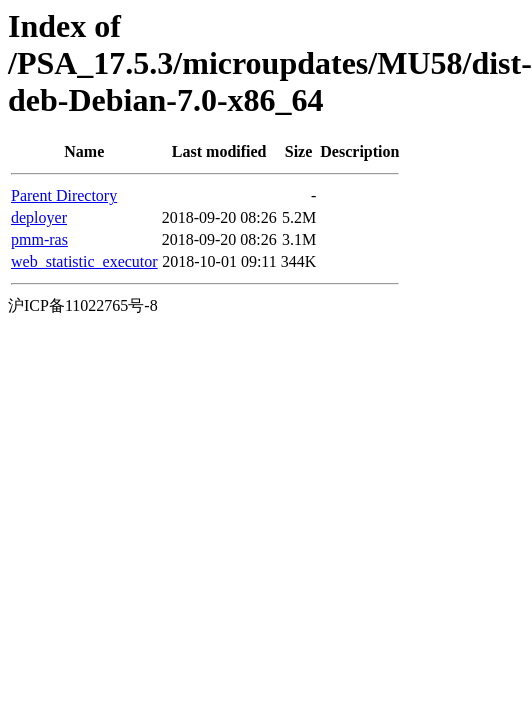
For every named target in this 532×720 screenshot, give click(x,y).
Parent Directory (64, 195)
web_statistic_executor (84, 261)
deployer (39, 217)
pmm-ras (39, 239)
